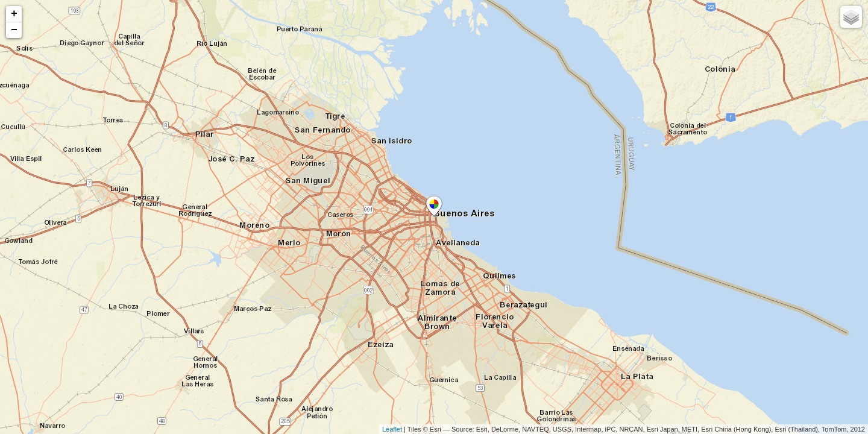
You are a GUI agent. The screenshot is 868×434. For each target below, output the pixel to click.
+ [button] (14, 14)
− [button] (14, 30)
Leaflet (392, 429)
